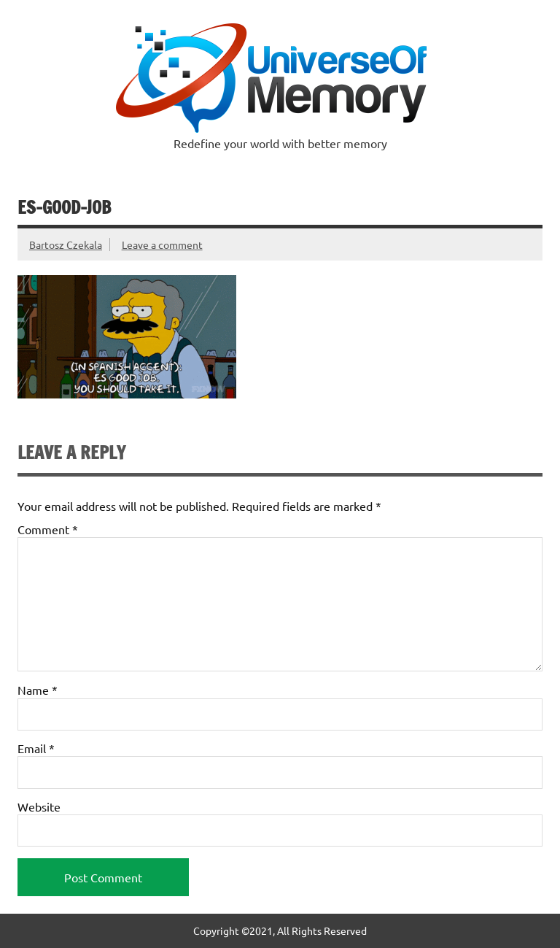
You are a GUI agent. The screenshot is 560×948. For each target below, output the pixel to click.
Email (36, 748)
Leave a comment (162, 244)
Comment (48, 529)
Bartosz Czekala (66, 244)
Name (38, 690)
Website (39, 806)
